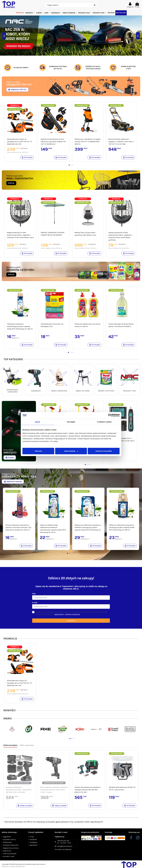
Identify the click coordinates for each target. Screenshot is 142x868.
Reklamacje (7, 845)
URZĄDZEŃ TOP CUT (19, 85)
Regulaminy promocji (11, 850)
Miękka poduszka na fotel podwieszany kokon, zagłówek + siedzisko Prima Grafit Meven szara (20, 235)
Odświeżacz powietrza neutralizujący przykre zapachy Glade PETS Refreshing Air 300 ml (20, 327)
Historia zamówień (10, 856)
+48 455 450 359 (64, 844)
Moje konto (7, 853)
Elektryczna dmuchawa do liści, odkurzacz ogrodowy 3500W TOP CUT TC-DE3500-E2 (53, 142)
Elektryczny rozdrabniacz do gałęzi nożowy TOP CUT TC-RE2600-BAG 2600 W (88, 142)
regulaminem (59, 616)
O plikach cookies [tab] (104, 422)
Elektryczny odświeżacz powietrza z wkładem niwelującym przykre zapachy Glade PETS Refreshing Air (88, 528)
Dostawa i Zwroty (9, 842)
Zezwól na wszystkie (104, 451)
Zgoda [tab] (38, 422)
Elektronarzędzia (10, 747)
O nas (32, 839)
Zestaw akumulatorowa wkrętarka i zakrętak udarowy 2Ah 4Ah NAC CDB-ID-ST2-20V (88, 791)
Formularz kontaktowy (63, 852)
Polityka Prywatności (11, 847)
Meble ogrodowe (27, 747)
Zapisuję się (71, 622)
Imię (34, 595)
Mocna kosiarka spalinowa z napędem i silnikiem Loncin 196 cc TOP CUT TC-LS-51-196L (121, 142)
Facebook (33, 842)
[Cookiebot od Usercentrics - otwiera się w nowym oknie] (110, 415)
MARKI (8, 720)
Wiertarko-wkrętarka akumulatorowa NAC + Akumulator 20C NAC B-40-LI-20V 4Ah (19, 791)
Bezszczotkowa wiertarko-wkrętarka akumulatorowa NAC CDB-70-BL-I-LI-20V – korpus (54, 791)
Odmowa (38, 451)
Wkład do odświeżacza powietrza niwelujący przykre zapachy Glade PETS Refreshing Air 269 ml (122, 528)
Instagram (33, 845)
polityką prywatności (72, 616)
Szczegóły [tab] (71, 422)
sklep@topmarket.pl (65, 848)
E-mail (35, 604)
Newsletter (34, 847)
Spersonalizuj (71, 451)
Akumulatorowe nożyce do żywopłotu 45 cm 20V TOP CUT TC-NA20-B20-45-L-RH (20, 142)
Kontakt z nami (9, 859)
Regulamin (7, 839)
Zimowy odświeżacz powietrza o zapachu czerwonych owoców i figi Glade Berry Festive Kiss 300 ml (18, 528)
